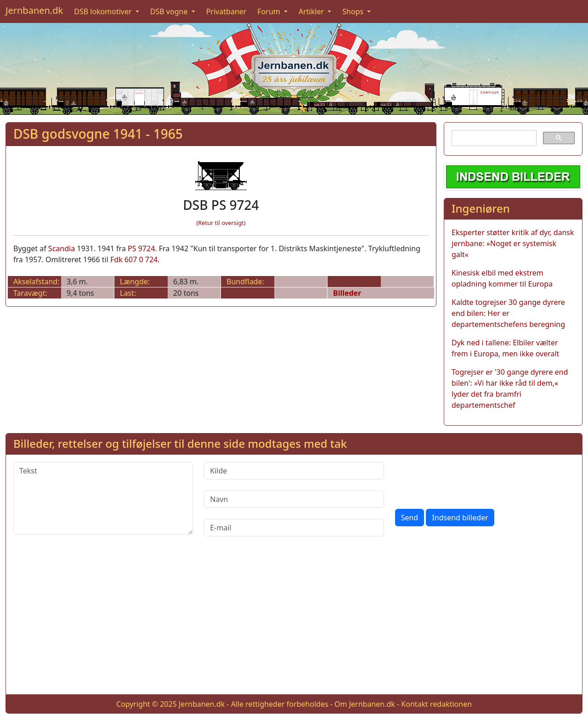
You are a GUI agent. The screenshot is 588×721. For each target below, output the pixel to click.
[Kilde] (294, 471)
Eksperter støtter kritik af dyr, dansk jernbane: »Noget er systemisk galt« (513, 243)
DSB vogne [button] (170, 11)
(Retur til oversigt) (221, 223)
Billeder (347, 293)
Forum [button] (270, 11)
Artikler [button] (312, 11)
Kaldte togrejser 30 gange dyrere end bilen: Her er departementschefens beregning (508, 313)
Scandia (62, 248)
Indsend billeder (460, 518)
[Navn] (294, 499)
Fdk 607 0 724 (134, 259)
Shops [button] (354, 11)
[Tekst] (103, 498)
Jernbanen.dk (34, 10)
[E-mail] (294, 528)
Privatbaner (226, 11)
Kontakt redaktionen (436, 704)
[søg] (493, 138)
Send (410, 518)
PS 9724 (141, 248)
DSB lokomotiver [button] (104, 11)
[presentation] (465, 480)
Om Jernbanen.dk (365, 704)
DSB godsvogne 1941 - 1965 (98, 134)
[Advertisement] (294, 623)
